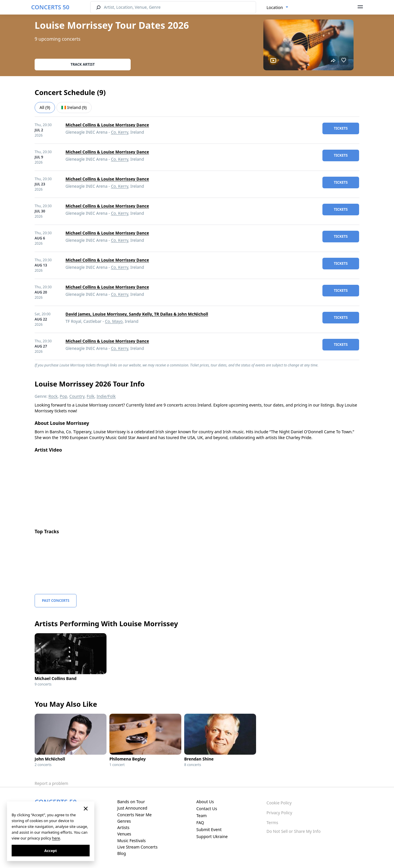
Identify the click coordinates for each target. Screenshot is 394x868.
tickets (341, 128)
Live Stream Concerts (137, 847)
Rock (53, 396)
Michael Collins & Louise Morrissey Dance (107, 125)
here (56, 838)
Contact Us (207, 809)
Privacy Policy (279, 813)
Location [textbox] (275, 7)
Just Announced (132, 808)
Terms (272, 823)
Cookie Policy (279, 803)
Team (202, 816)
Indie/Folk (106, 396)
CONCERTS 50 (50, 7)
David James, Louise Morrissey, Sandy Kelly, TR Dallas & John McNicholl (137, 314)
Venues (124, 834)
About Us (205, 802)
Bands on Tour (131, 802)
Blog (122, 853)
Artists (123, 827)
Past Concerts (56, 601)
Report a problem (51, 783)
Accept (50, 851)
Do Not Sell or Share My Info (294, 831)
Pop (63, 396)
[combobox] (277, 8)
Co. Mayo (114, 321)
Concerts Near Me (134, 815)
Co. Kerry (119, 132)
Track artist (83, 64)
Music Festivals (132, 841)
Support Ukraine (212, 836)
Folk (91, 396)
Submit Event (209, 829)
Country (77, 396)
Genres (124, 821)
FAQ (200, 823)
